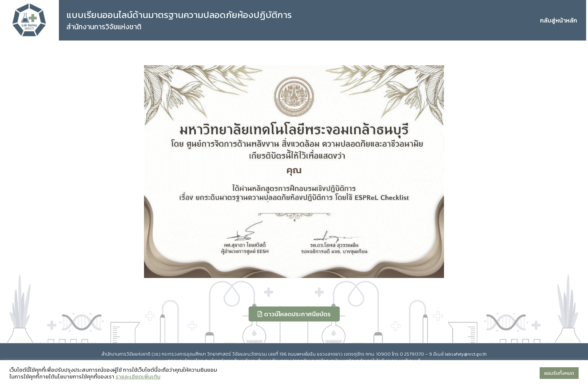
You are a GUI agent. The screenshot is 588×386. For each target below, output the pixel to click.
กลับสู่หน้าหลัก (559, 20)
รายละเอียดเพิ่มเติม (138, 377)
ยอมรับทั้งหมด (559, 373)
